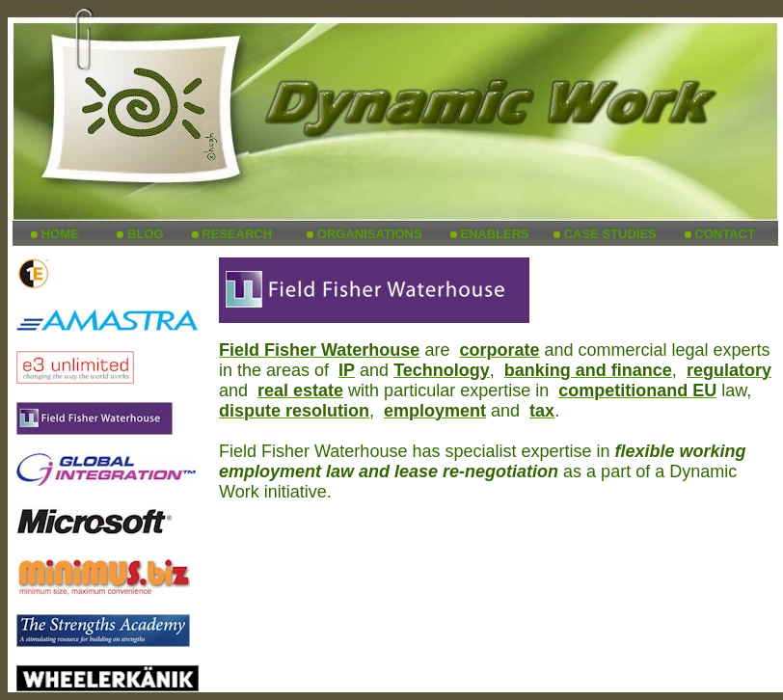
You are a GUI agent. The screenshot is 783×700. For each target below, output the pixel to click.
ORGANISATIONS (370, 234)
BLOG (146, 234)
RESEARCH (237, 234)
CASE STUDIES (610, 234)
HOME (60, 234)
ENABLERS (495, 234)
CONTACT (725, 234)
